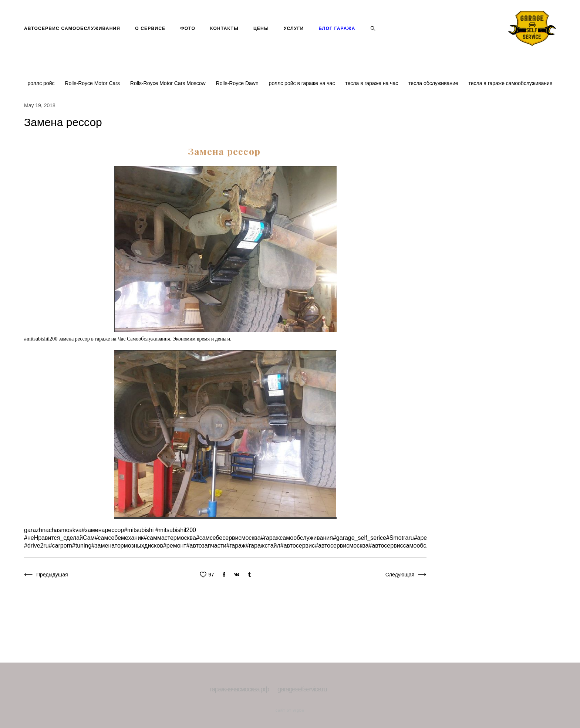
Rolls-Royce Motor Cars (93, 108)
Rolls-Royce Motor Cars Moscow (169, 108)
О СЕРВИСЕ (150, 41)
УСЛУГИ (294, 41)
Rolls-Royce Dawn (238, 108)
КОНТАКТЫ (224, 41)
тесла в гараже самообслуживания (510, 108)
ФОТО (188, 41)
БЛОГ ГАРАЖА (337, 41)
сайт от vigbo (290, 711)
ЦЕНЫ (261, 41)
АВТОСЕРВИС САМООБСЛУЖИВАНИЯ (72, 41)
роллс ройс (42, 108)
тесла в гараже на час (372, 108)
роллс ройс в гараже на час (303, 108)
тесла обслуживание (434, 108)
